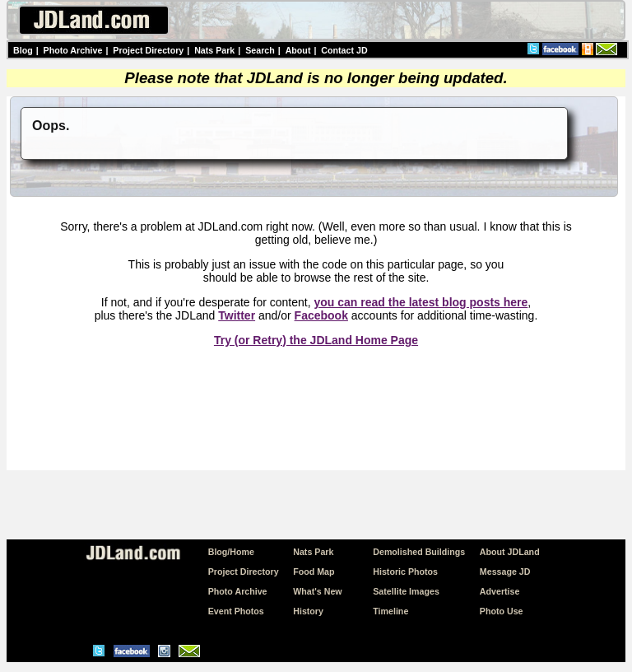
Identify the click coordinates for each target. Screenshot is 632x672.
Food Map (314, 572)
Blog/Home (231, 552)
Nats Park (214, 50)
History (308, 611)
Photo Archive (73, 50)
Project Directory (148, 50)
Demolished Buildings (419, 552)
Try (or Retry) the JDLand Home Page (316, 340)
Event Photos (236, 611)
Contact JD (344, 50)
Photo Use (502, 611)
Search (260, 50)
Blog (23, 50)
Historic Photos (405, 572)
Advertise (500, 591)
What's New (317, 591)
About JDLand (510, 552)
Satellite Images (406, 591)
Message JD (505, 572)
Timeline (390, 611)
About (298, 50)
